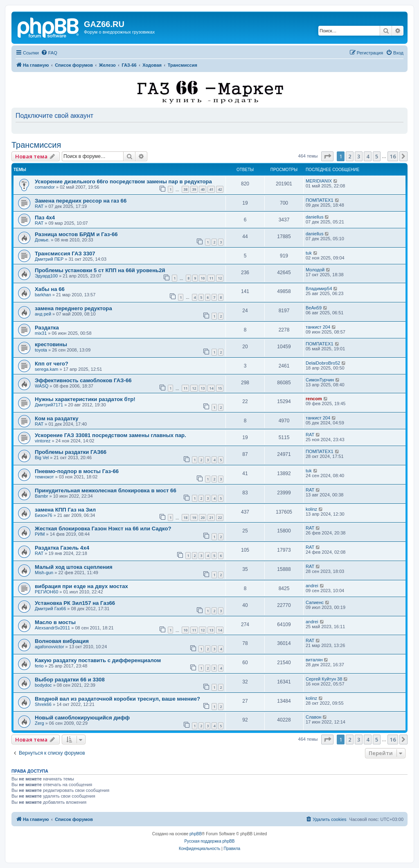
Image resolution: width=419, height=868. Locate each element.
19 (194, 517)
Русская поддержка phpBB (209, 841)
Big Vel (42, 458)
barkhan (43, 295)
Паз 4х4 (45, 218)
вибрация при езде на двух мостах (81, 586)
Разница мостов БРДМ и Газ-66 (76, 234)
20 (203, 517)
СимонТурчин (320, 380)
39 (194, 189)
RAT (39, 206)
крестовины (51, 344)
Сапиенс (315, 602)
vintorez (43, 441)
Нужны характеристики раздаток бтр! (85, 399)
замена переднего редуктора (73, 308)
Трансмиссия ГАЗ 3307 (65, 254)
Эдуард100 (46, 276)
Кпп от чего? (52, 364)
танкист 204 (318, 327)
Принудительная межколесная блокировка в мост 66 (106, 490)
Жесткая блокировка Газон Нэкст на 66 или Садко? (103, 529)
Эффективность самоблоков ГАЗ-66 (83, 380)
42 (220, 189)
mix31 (41, 333)
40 (203, 189)
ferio (39, 666)
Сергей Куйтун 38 (324, 679)
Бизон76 (44, 515)
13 (203, 388)
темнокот (44, 477)
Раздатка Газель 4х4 (62, 548)
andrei (312, 586)
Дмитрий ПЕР (49, 259)
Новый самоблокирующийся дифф (82, 718)
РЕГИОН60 (46, 592)
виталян (314, 660)
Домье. (42, 240)
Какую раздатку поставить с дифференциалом (98, 660)
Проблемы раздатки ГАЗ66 (71, 452)
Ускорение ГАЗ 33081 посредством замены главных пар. (110, 435)
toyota (41, 350)
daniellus (314, 217)
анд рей (43, 314)
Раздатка (47, 328)
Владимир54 (319, 289)
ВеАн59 (314, 308)
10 (203, 278)
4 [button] (368, 156)
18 (185, 517)
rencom (314, 399)
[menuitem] (49, 53)
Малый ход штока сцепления (74, 567)
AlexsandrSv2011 (52, 628)
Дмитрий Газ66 (50, 609)
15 (220, 388)
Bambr (41, 496)
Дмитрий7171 (49, 405)
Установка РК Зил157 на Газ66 (75, 603)
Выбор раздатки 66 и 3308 (70, 680)
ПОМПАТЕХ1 (320, 200)
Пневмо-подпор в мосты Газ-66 (77, 471)
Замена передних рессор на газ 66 (81, 201)
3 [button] (359, 156)
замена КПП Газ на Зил (65, 510)
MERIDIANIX (319, 181)
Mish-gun (44, 573)
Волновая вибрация (62, 641)
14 (211, 388)
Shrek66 (43, 704)
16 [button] (393, 156)
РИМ (40, 534)
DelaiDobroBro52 (323, 363)
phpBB (196, 834)
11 (211, 278)
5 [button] (377, 156)
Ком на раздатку (57, 418)
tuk (309, 253)
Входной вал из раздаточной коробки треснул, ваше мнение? (117, 699)
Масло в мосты (55, 622)
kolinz (311, 509)
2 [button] (350, 156)
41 (211, 189)
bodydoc (43, 685)
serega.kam (46, 369)
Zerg (39, 723)
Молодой (315, 270)
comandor (45, 187)
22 (220, 517)
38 (185, 189)
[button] (327, 156)
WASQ (42, 386)
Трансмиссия (36, 145)
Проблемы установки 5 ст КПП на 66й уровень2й (100, 270)
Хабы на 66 (50, 289)
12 (220, 278)
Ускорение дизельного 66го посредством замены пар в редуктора (123, 181)
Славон (313, 717)
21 (211, 517)
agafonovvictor (50, 647)
